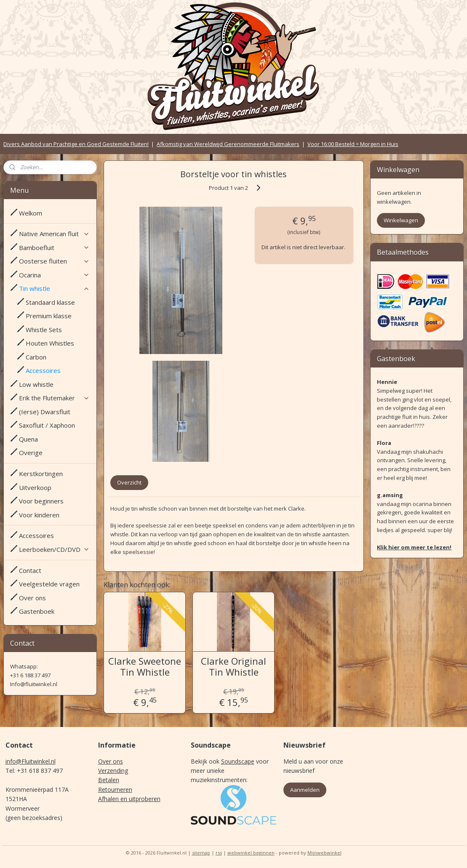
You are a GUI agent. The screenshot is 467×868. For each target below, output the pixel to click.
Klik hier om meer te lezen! (414, 547)
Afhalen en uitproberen (129, 799)
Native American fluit (54, 234)
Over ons (32, 598)
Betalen (109, 780)
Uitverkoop (35, 487)
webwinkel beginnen (251, 853)
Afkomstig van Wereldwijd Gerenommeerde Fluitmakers (228, 144)
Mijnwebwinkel (324, 853)
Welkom (31, 213)
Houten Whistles (50, 343)
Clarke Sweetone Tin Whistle (145, 667)
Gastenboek (37, 611)
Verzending (113, 771)
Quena (28, 439)
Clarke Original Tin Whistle (233, 667)
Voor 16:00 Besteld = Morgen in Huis (353, 144)
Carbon (36, 357)
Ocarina (54, 275)
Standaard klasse (50, 302)
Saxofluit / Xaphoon (47, 425)
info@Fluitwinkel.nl (31, 761)
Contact (30, 570)
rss (219, 853)
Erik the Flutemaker (54, 398)
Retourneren (115, 789)
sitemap (201, 853)
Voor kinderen (39, 515)
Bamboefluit (54, 248)
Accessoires (43, 370)
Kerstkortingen (41, 474)
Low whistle (36, 384)
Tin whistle (54, 288)
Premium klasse (49, 316)
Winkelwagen (401, 220)
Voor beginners (41, 501)
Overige (31, 453)
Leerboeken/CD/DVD (54, 549)
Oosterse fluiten (54, 261)
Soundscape (238, 761)
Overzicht (129, 482)
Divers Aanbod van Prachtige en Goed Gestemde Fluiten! (76, 144)
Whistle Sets (44, 330)
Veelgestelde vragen (49, 584)
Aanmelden (305, 790)
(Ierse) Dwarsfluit (45, 412)
